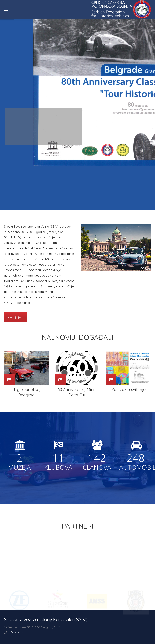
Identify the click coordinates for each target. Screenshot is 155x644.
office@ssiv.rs (17, 632)
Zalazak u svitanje (128, 390)
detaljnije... (15, 317)
